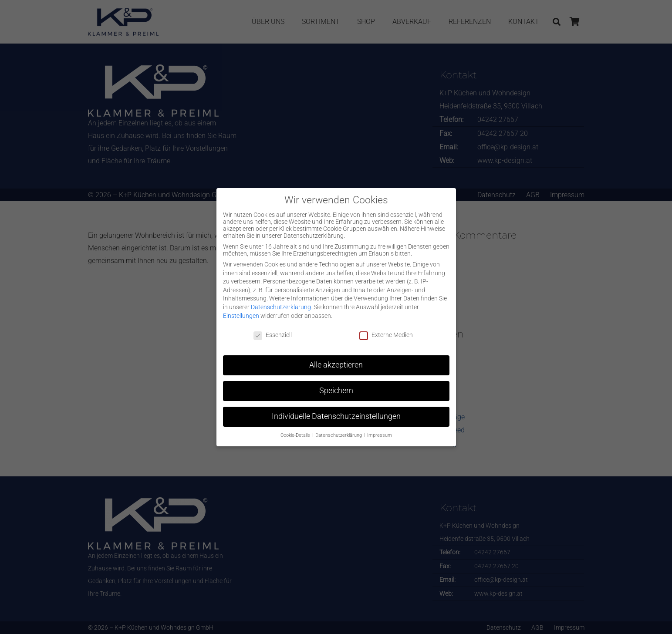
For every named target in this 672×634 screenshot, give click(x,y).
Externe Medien (386, 335)
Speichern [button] (336, 391)
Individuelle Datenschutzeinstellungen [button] (336, 416)
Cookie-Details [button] (296, 435)
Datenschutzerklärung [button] (339, 435)
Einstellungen (241, 316)
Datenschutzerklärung (281, 307)
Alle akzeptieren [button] (336, 365)
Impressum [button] (380, 435)
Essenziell (273, 335)
